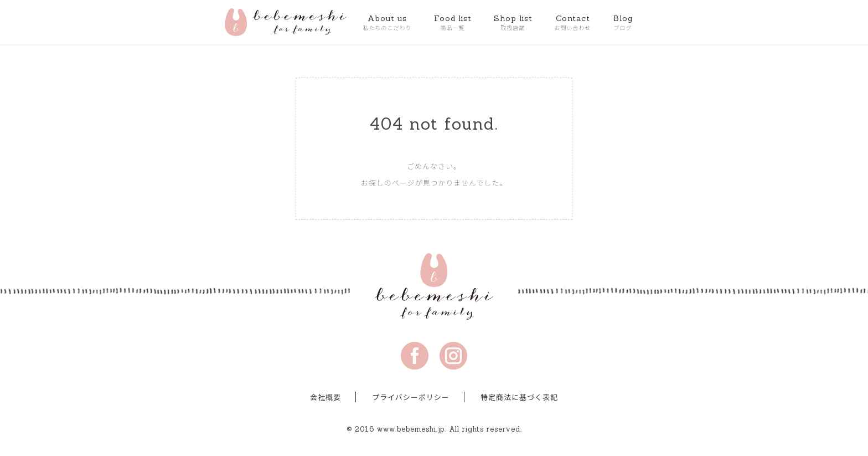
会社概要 (325, 398)
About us (387, 22)
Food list (453, 22)
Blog (623, 22)
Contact (573, 22)
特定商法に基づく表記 (519, 398)
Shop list (513, 22)
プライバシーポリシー (411, 398)
